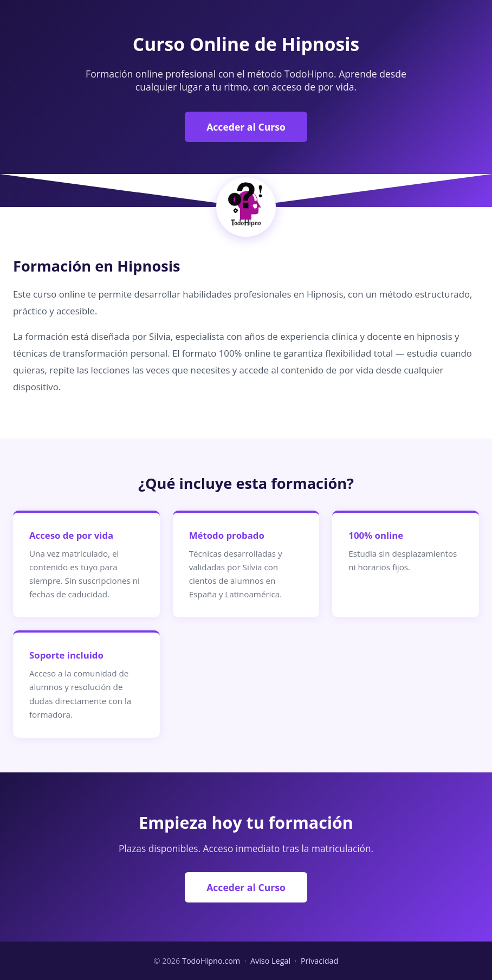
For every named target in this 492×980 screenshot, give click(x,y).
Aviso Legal (270, 961)
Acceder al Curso (246, 127)
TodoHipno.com (211, 961)
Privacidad (320, 961)
